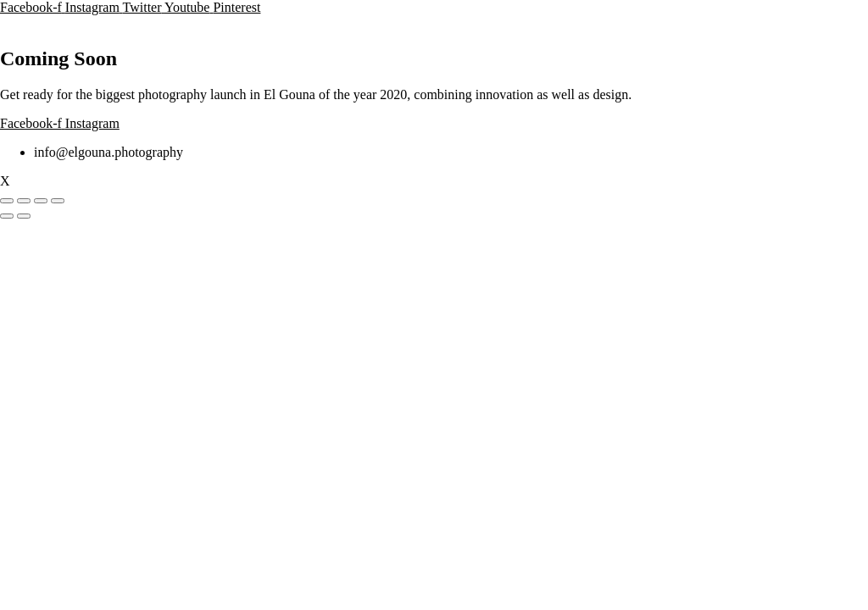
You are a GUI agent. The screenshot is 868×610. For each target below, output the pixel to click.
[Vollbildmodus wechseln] (24, 201)
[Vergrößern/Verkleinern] (7, 201)
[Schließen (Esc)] (58, 201)
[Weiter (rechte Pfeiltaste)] (24, 216)
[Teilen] (41, 201)
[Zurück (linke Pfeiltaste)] (7, 216)
